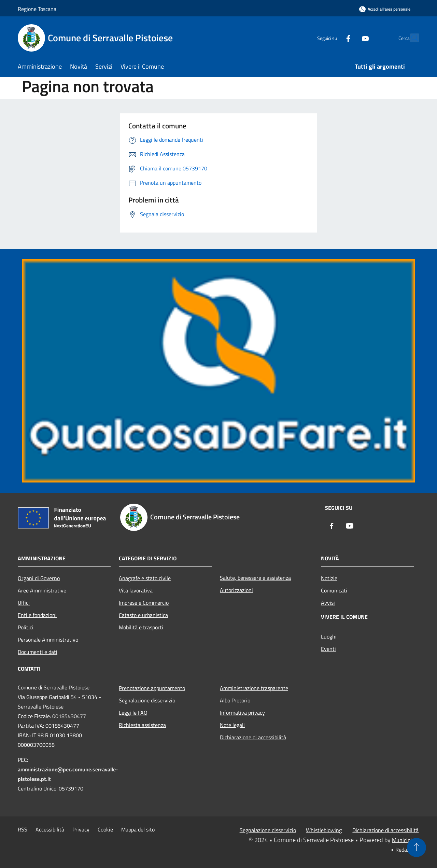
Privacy (81, 829)
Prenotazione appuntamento (152, 688)
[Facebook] (333, 38)
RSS (23, 829)
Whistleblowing (324, 830)
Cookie (105, 829)
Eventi (328, 649)
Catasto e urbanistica (143, 615)
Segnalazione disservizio (147, 700)
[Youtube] (350, 38)
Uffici (24, 603)
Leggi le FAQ (133, 713)
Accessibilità (50, 829)
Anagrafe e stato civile (145, 578)
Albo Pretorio (235, 700)
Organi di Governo (39, 578)
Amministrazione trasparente (254, 688)
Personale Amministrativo (48, 640)
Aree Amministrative (42, 590)
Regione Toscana (37, 9)
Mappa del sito (138, 829)
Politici (26, 627)
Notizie (329, 578)
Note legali (232, 725)
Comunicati (334, 590)
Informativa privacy (242, 713)
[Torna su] (417, 848)
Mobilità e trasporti (141, 627)
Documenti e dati (38, 652)
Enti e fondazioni (37, 615)
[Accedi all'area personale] (385, 9)
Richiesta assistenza (142, 725)
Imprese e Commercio (144, 603)
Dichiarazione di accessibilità (253, 737)
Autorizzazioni (236, 590)
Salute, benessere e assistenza (255, 578)
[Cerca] (411, 38)
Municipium (406, 840)
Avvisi (328, 603)
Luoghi (329, 636)
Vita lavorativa (136, 590)
